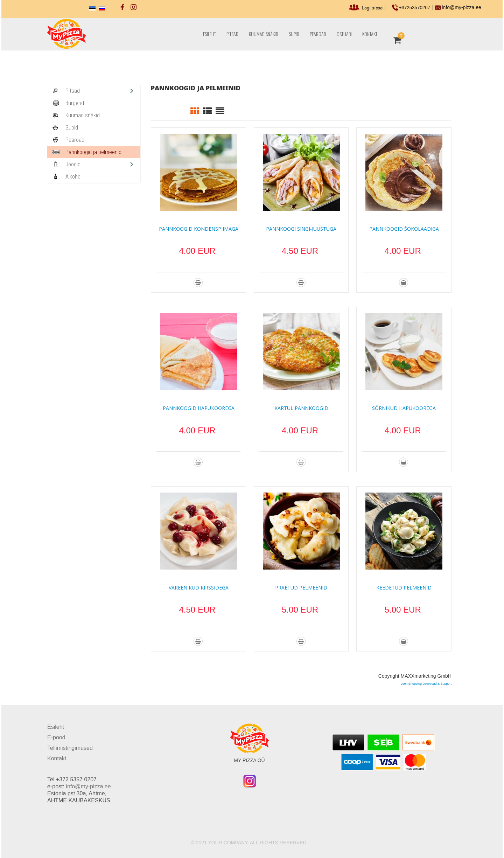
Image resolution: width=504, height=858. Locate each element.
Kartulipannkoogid (301, 408)
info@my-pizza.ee (462, 7)
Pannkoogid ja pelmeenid (93, 152)
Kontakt (370, 34)
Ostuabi (344, 34)
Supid (294, 34)
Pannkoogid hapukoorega (199, 408)
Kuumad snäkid (264, 34)
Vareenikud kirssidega (199, 588)
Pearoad (318, 34)
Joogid (73, 164)
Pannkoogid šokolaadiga (404, 229)
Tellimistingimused (70, 748)
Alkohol (73, 177)
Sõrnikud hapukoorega (404, 408)
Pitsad (232, 34)
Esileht (209, 34)
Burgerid (75, 103)
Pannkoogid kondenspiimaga (199, 229)
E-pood (56, 737)
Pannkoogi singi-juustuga (301, 229)
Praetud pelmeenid (301, 588)
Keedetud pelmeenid (404, 588)
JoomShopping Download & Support (426, 684)
